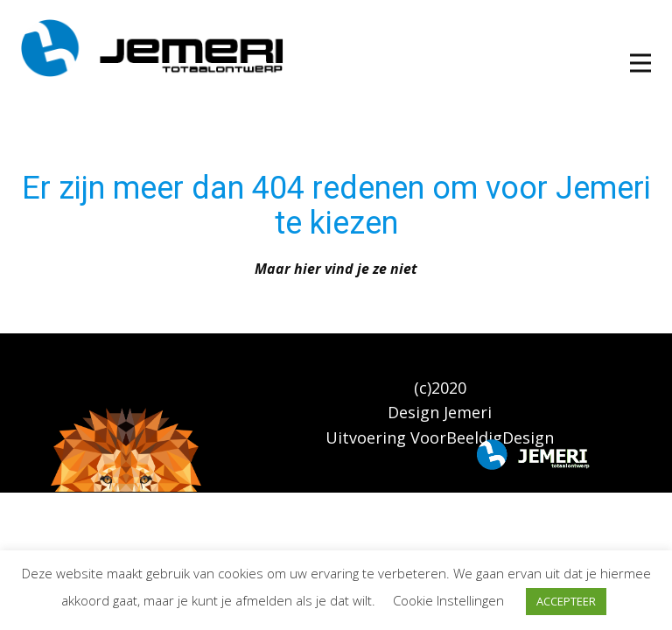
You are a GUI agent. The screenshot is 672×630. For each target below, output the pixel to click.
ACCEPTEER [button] (566, 601)
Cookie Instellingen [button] (448, 600)
